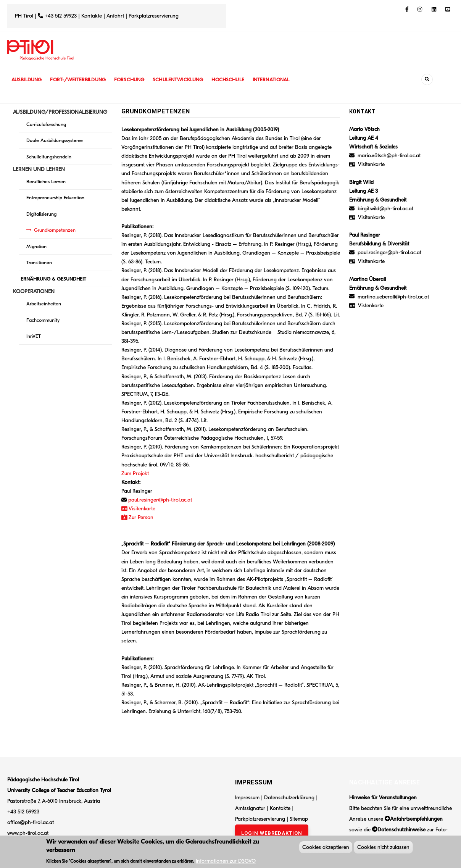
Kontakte (92, 16)
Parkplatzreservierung (154, 16)
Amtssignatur (251, 808)
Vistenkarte (371, 306)
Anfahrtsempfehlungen (416, 819)
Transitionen (39, 262)
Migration (36, 246)
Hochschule (236, 80)
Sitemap (299, 819)
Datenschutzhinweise (401, 830)
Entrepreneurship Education (55, 198)
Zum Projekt (135, 474)
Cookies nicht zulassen (383, 848)
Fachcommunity (43, 320)
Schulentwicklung (184, 80)
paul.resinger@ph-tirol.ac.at (160, 500)
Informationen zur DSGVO (226, 862)
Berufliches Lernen (46, 182)
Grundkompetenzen (55, 230)
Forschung (134, 80)
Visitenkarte (141, 509)
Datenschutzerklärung (289, 798)
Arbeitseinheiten (44, 304)
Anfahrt (116, 16)
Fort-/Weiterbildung (81, 80)
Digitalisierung (41, 214)
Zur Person (138, 517)
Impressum (247, 798)
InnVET (34, 336)
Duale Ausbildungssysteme (55, 140)
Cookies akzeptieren (326, 848)
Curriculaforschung (46, 124)
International (281, 80)
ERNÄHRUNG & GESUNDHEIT (53, 279)
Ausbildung (27, 80)
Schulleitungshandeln (49, 157)
